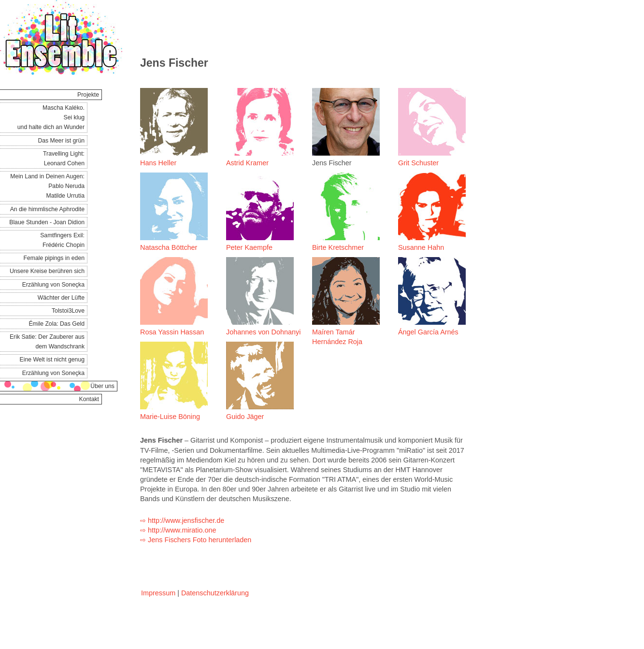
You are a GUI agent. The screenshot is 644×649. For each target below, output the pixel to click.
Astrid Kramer (247, 163)
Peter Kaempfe (249, 247)
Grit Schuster (418, 163)
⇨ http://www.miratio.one (178, 530)
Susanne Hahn (421, 247)
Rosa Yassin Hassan (172, 332)
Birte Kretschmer (338, 247)
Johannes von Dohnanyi (263, 332)
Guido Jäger (245, 417)
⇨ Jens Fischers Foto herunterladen (196, 540)
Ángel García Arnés (428, 332)
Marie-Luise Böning (170, 417)
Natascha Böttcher (169, 247)
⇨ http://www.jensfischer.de (182, 520)
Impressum (158, 593)
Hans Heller (158, 163)
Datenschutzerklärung (215, 593)
